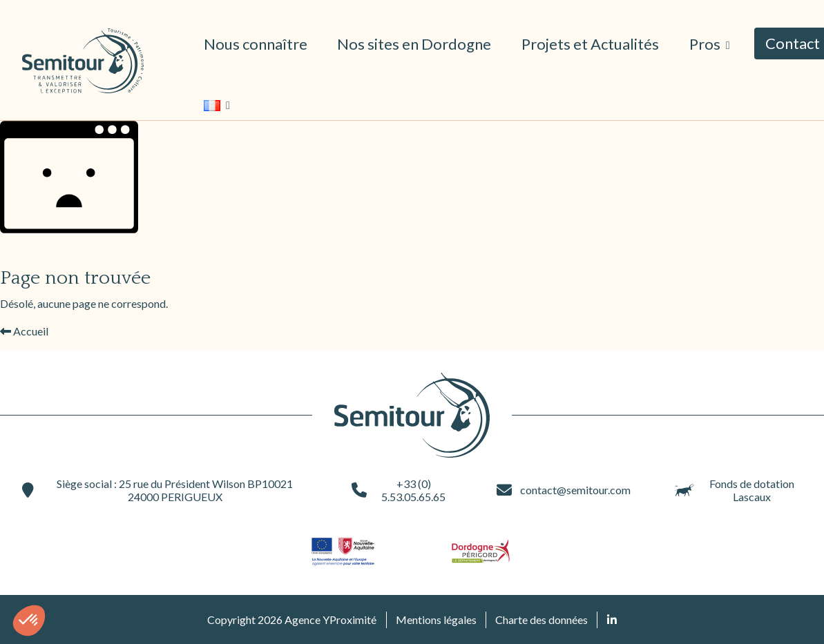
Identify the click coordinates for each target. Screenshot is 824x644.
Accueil (24, 331)
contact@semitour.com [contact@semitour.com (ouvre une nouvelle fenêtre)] (564, 490)
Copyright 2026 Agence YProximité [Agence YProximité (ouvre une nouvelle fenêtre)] (292, 619)
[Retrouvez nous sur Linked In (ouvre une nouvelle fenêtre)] (612, 620)
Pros (706, 44)
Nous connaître (256, 44)
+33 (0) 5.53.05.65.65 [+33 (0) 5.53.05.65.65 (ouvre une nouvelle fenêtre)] (399, 490)
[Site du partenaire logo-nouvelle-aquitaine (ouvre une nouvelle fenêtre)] (344, 551)
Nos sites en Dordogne (414, 44)
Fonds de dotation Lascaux (735, 490)
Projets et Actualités (590, 44)
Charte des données (542, 619)
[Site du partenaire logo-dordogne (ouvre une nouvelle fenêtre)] (481, 551)
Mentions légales (436, 619)
